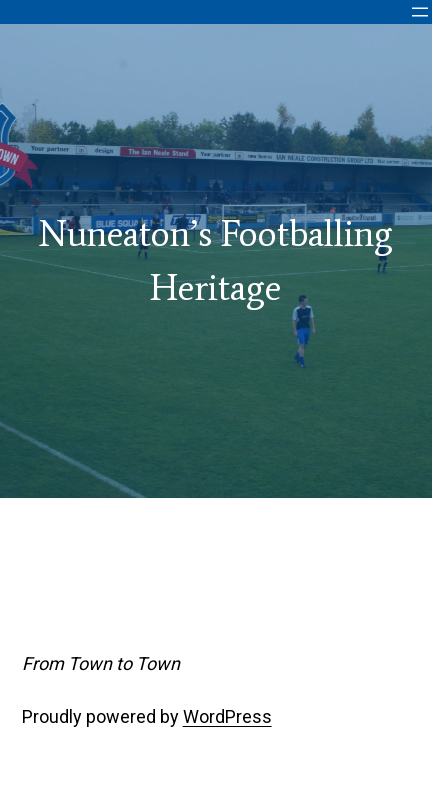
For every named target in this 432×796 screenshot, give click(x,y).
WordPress (227, 716)
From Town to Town (101, 663)
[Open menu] (420, 12)
